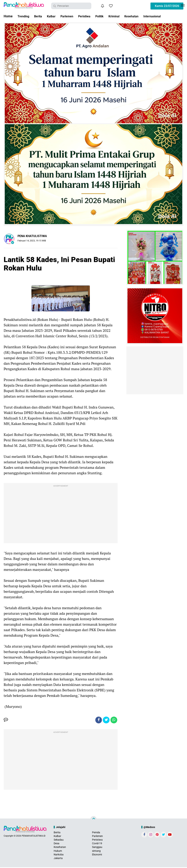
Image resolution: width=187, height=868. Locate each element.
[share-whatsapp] (114, 720)
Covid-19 (97, 844)
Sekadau (59, 840)
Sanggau (97, 848)
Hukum (58, 851)
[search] (71, 6)
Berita (40, 16)
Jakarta (58, 859)
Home (8, 16)
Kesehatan (143, 16)
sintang (96, 851)
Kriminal (124, 16)
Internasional (165, 16)
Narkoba (59, 855)
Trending (24, 16)
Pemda (96, 833)
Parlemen (71, 16)
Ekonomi (97, 855)
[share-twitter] (105, 720)
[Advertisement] (61, 514)
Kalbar (54, 16)
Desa (57, 844)
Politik (107, 16)
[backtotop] (93, 820)
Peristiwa (91, 16)
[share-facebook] (97, 720)
